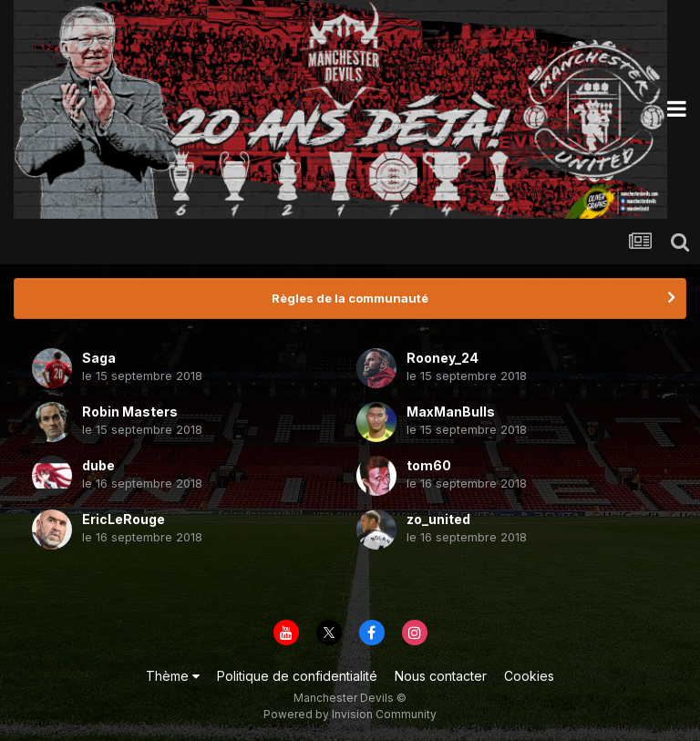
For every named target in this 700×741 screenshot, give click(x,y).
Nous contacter (441, 676)
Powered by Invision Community (350, 714)
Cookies (529, 676)
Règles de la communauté (350, 298)
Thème (173, 676)
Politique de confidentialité (297, 676)
